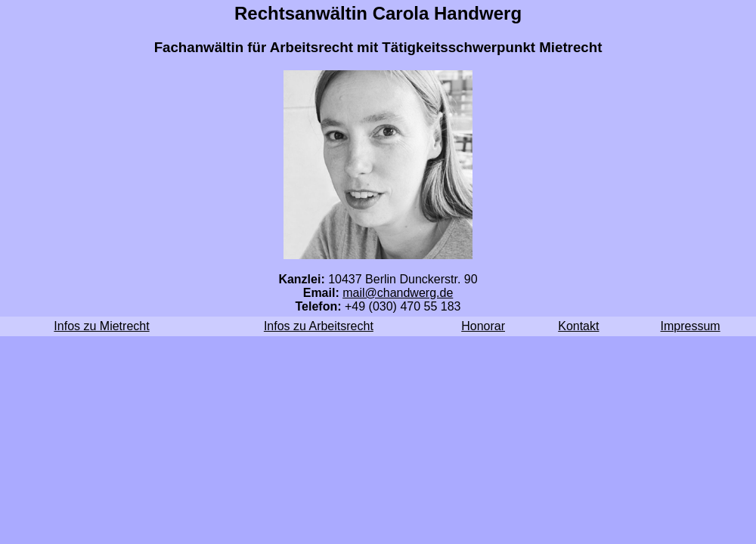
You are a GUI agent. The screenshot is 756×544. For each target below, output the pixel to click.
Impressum (691, 326)
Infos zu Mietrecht (101, 326)
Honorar (483, 326)
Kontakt (578, 326)
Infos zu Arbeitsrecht (319, 326)
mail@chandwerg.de (398, 293)
